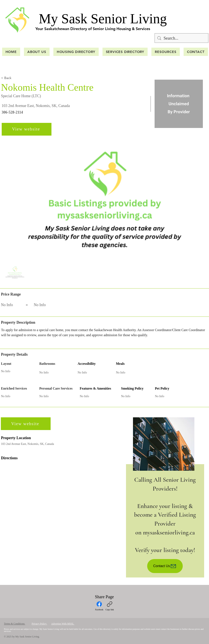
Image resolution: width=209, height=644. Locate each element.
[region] (165, 497)
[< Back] (16, 78)
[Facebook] (99, 606)
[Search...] (181, 38)
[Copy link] (110, 606)
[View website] (27, 129)
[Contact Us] (165, 566)
